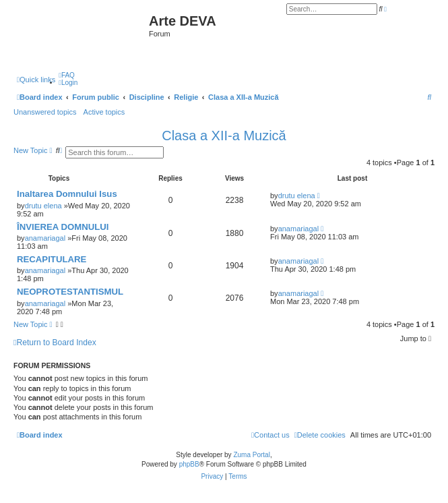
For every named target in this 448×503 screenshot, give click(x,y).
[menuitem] (67, 75)
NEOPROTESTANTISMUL (70, 292)
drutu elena (43, 206)
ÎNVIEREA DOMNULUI (63, 227)
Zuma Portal (251, 455)
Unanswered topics (45, 112)
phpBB (189, 464)
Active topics (104, 112)
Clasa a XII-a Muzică (224, 136)
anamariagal (45, 238)
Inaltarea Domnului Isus (67, 194)
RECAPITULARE (52, 259)
